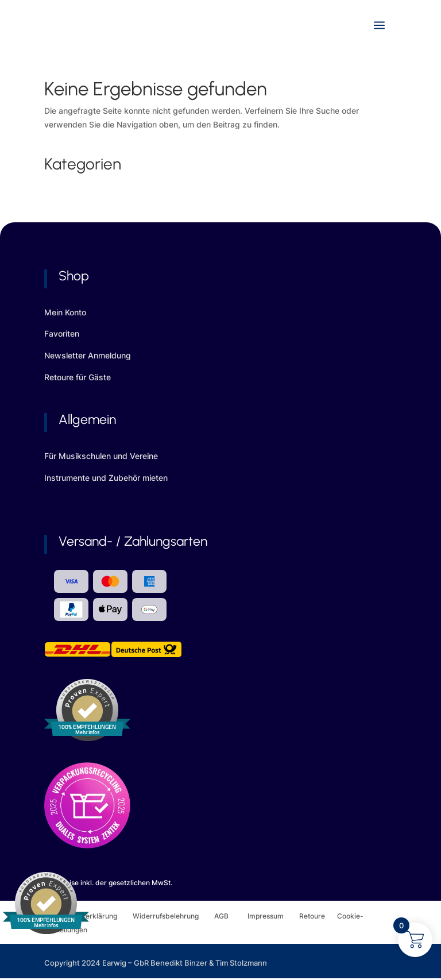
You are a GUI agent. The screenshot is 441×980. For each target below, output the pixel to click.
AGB (231, 916)
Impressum (266, 916)
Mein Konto (65, 312)
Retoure (318, 916)
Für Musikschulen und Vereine (101, 456)
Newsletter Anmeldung (88, 355)
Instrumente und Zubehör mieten (106, 478)
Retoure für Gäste (78, 377)
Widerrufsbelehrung (173, 916)
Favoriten (62, 333)
